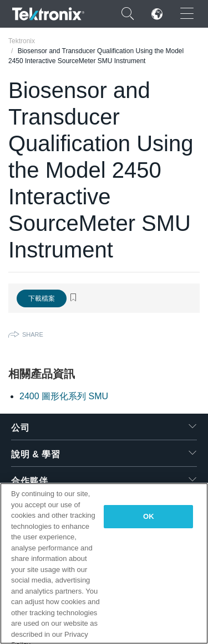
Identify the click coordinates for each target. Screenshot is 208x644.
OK (149, 516)
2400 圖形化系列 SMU (64, 396)
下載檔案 (42, 298)
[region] (104, 563)
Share (33, 334)
